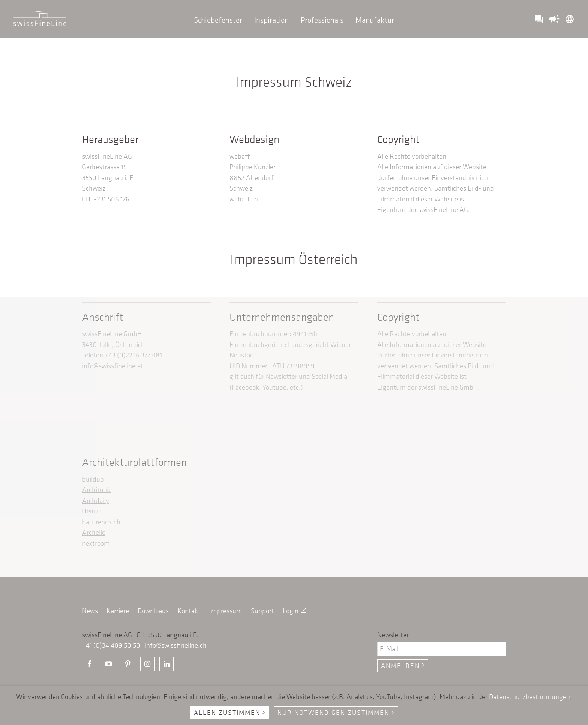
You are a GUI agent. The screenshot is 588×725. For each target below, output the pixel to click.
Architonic (97, 490)
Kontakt (189, 611)
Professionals (322, 20)
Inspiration (271, 20)
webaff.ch (244, 199)
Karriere (118, 611)
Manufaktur (375, 20)
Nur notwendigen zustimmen (337, 713)
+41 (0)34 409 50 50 (111, 645)
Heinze (92, 511)
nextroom (96, 543)
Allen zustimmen (230, 713)
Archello (94, 532)
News (90, 611)
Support (262, 611)
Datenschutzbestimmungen (529, 697)
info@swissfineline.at (113, 366)
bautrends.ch (101, 522)
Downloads (153, 611)
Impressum (226, 611)
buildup (93, 479)
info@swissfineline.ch (176, 645)
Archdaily (95, 501)
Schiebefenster (218, 20)
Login (295, 611)
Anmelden (404, 666)
